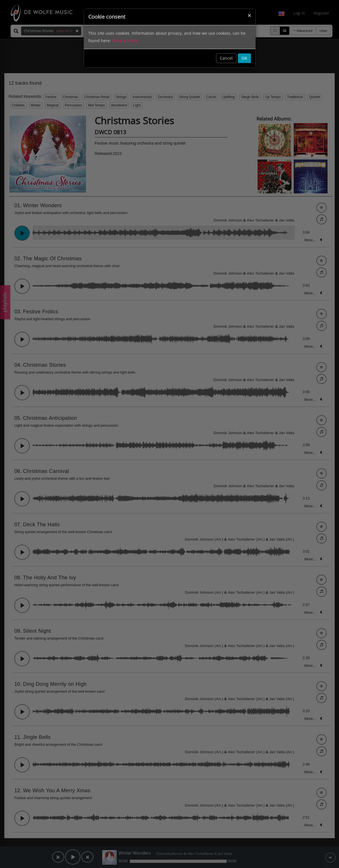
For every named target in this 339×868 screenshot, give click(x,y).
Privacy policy (125, 41)
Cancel (226, 58)
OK (244, 58)
